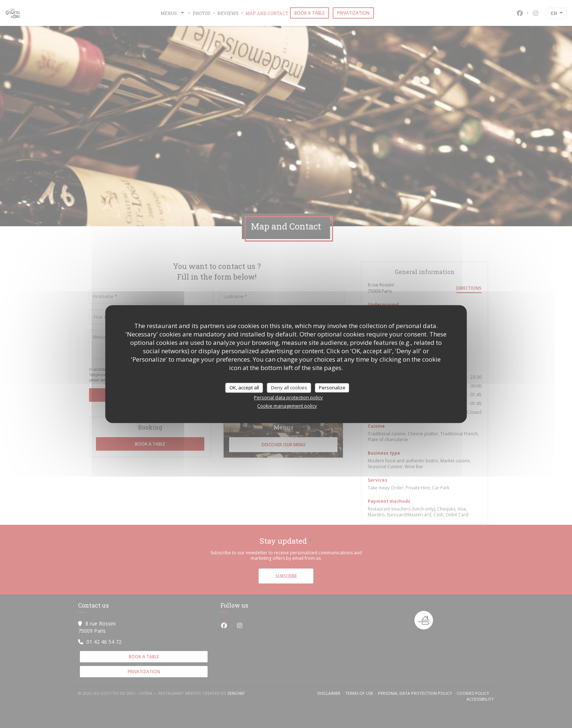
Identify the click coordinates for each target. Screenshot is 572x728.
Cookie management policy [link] (287, 406)
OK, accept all (244, 388)
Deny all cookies (289, 388)
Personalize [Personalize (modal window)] (332, 388)
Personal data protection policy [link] (288, 397)
